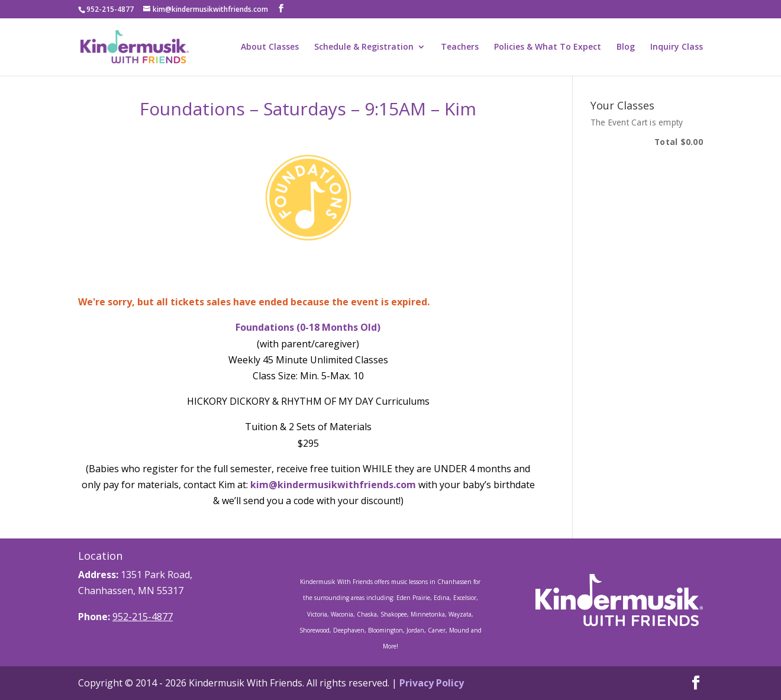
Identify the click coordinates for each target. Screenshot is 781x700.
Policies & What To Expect (548, 47)
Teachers (460, 47)
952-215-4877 (143, 617)
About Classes (270, 47)
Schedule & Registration (364, 47)
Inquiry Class (677, 47)
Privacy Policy (432, 683)
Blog (626, 47)
